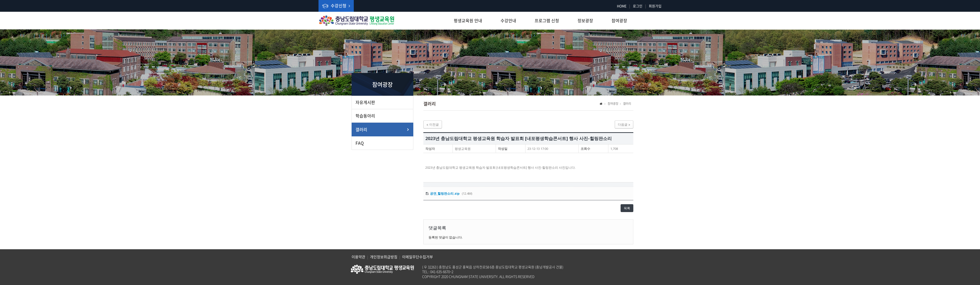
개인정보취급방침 (384, 257)
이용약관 (358, 257)
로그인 (638, 6)
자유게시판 (365, 102)
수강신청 (336, 6)
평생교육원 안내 (468, 20)
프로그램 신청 (547, 20)
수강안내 (508, 20)
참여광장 (619, 20)
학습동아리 (365, 116)
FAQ (360, 143)
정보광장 (585, 20)
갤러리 (361, 129)
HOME (622, 6)
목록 (627, 208)
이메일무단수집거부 (417, 257)
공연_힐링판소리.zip (445, 193)
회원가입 (655, 6)
